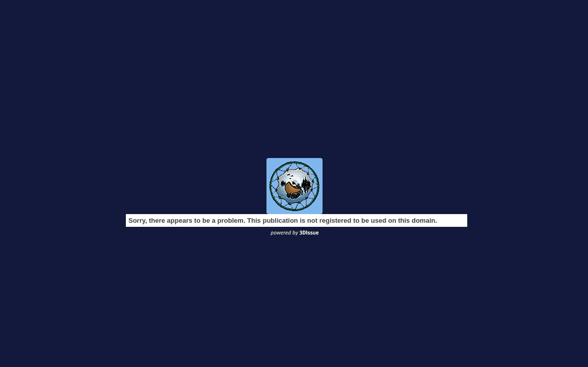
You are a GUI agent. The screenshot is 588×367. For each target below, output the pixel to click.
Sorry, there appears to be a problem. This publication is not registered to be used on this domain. (283, 220)
